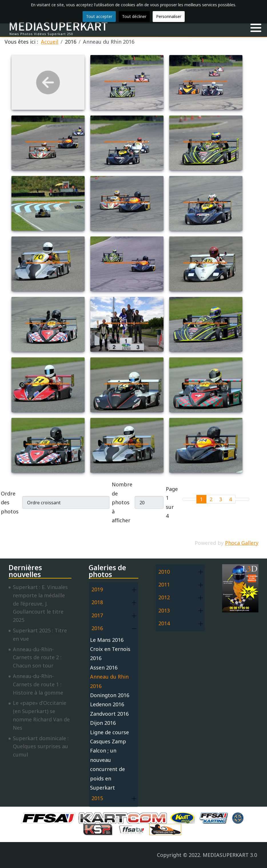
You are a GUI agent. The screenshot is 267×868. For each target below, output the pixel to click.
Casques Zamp (108, 741)
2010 (164, 572)
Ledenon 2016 (107, 704)
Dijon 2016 (103, 723)
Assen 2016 (104, 667)
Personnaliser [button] (169, 16)
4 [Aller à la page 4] (230, 499)
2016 (97, 628)
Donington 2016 (110, 695)
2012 (164, 597)
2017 (97, 615)
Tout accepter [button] (99, 16)
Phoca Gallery (242, 543)
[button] (256, 28)
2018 (97, 602)
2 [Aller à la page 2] (211, 499)
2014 (164, 623)
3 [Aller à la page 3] (221, 499)
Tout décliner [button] (134, 16)
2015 (97, 798)
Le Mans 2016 (107, 640)
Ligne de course (109, 732)
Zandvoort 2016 (109, 714)
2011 (164, 584)
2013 (164, 610)
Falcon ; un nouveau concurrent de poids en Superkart (107, 769)
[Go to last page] (246, 499)
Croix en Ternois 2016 (110, 653)
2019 (97, 589)
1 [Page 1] (201, 499)
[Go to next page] (239, 499)
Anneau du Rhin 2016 (109, 681)
